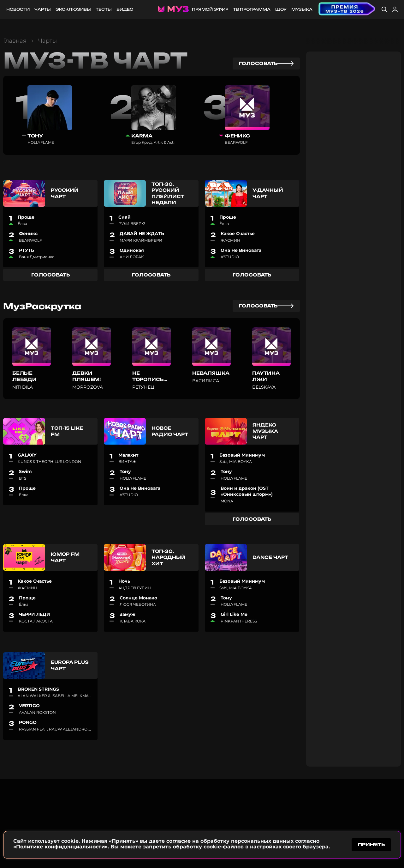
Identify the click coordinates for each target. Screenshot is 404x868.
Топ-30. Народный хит (169, 557)
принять (371, 844)
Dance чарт (270, 557)
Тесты (104, 9)
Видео (125, 9)
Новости (18, 9)
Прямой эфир (210, 9)
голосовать (266, 63)
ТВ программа (252, 9)
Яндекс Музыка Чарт (265, 431)
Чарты (43, 9)
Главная (15, 41)
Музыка (302, 9)
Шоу (281, 9)
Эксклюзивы (73, 9)
